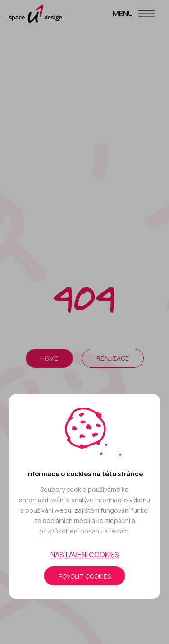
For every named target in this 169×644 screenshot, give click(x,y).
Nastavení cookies (85, 555)
